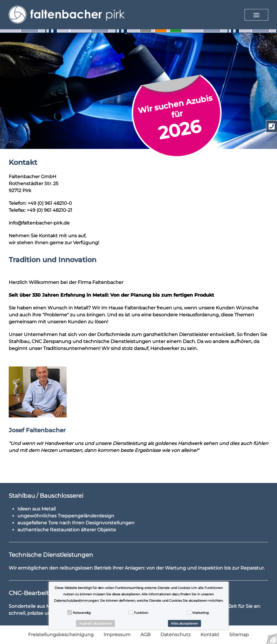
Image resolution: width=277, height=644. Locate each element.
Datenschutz (175, 635)
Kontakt (210, 635)
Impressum (117, 635)
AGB (145, 635)
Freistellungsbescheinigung (61, 635)
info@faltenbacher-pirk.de (39, 223)
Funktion (141, 613)
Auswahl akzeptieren (95, 623)
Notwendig (82, 613)
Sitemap (239, 635)
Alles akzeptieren (184, 623)
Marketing (201, 613)
